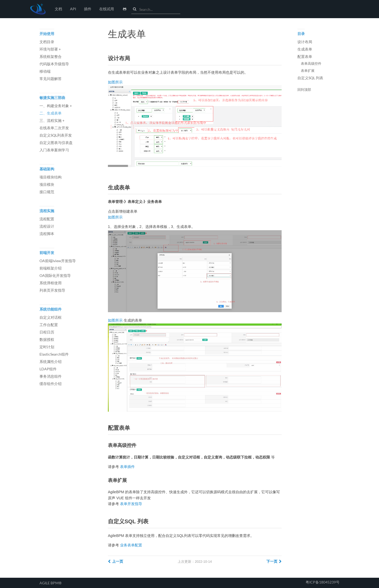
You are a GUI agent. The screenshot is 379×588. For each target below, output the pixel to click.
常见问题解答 (51, 79)
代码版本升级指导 (54, 64)
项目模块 (47, 184)
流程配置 (47, 219)
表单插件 (127, 467)
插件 (88, 9)
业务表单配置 (131, 545)
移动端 (45, 71)
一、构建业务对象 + (56, 106)
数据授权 (47, 339)
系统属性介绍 (51, 362)
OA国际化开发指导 (55, 275)
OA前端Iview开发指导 (58, 261)
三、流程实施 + (52, 120)
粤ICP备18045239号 (323, 582)
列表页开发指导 (52, 290)
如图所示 (115, 82)
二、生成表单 (51, 113)
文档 (58, 9)
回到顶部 (304, 90)
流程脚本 (47, 234)
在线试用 (107, 9)
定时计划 (47, 347)
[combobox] (160, 9)
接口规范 (47, 192)
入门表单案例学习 (54, 150)
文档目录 (47, 42)
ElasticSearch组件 (54, 354)
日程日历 (47, 332)
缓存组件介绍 (51, 384)
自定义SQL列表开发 (56, 135)
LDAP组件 (48, 369)
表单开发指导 (131, 504)
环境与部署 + (50, 49)
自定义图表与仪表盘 (56, 143)
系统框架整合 (51, 56)
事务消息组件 (51, 376)
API (73, 9)
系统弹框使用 (51, 283)
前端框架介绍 (51, 268)
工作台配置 (49, 325)
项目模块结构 (51, 177)
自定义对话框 (51, 317)
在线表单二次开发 (54, 128)
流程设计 (47, 226)
